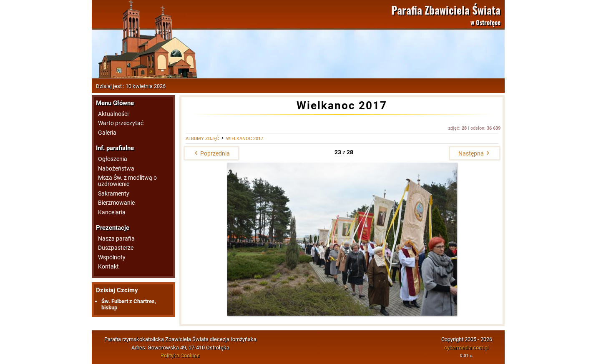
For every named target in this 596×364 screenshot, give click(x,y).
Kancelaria (112, 212)
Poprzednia (211, 153)
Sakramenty (114, 194)
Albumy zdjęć (202, 139)
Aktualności (113, 114)
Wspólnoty (112, 257)
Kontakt (108, 267)
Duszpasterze (116, 248)
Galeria (107, 133)
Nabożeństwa (116, 169)
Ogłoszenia (113, 159)
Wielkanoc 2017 (245, 139)
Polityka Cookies (180, 355)
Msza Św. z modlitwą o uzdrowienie (127, 181)
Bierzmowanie (116, 203)
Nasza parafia (116, 239)
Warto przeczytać (121, 123)
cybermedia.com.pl (466, 348)
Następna (475, 153)
